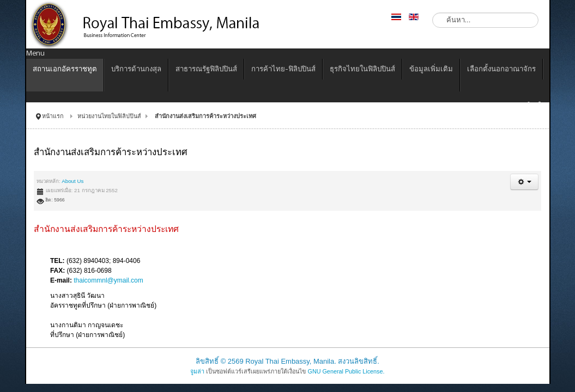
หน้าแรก (53, 116)
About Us (72, 181)
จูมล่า (197, 371)
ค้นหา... (432, 13)
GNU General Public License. (346, 371)
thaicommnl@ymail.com (108, 280)
